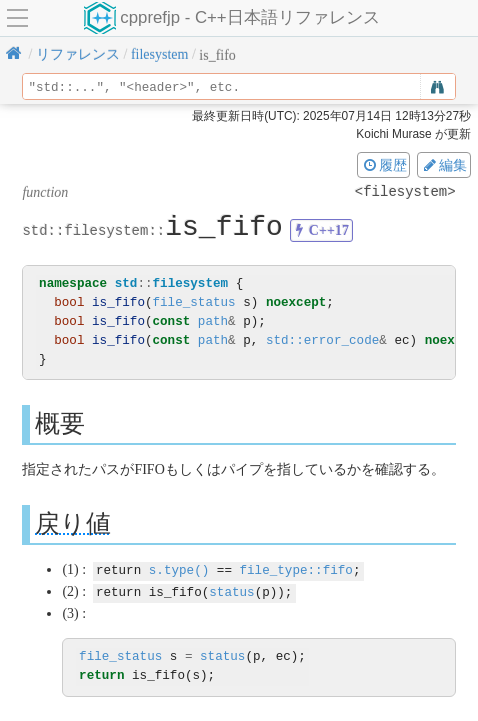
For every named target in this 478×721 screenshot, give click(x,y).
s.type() (179, 569)
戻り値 (73, 523)
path (213, 321)
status (231, 590)
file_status (194, 302)
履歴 (384, 165)
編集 (444, 165)
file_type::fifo (295, 569)
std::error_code (322, 340)
